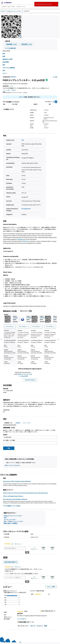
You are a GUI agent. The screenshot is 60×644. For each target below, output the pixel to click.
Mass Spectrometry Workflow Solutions (15, 499)
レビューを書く (52, 579)
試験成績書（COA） (12, 44)
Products (3, 11)
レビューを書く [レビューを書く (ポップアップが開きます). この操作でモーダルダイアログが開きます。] (7, 90)
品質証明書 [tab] (18, 423)
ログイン (21, 97)
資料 (4, 65)
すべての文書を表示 (11, 48)
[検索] (57, 6)
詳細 (4, 56)
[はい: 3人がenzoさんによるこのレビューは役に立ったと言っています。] (33, 618)
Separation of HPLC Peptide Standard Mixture (17, 481)
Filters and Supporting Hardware (13, 496)
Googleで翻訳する (22, 611)
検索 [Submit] (9, 448)
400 (23, 140)
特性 (4, 54)
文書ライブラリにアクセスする (12, 465)
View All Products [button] (30, 380)
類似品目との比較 (7, 59)
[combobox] (30, 6)
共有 (55, 77)
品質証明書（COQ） (27, 44)
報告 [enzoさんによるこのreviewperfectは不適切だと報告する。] (46, 618)
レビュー (5, 73)
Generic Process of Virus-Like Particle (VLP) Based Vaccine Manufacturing (25, 493)
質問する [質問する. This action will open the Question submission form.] (14, 90)
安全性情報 (6, 62)
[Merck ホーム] (8, 3)
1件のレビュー (18, 544)
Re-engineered (26, 209)
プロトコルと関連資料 (9, 68)
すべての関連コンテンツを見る (12, 506)
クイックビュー (10, 326)
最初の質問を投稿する (11, 558)
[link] (8, 544)
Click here (21, 239)
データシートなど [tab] (26, 423)
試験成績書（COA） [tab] (9, 423)
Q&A (4, 70)
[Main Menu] (2, 3)
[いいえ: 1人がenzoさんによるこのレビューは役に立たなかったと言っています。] (40, 618)
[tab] (4, 11)
